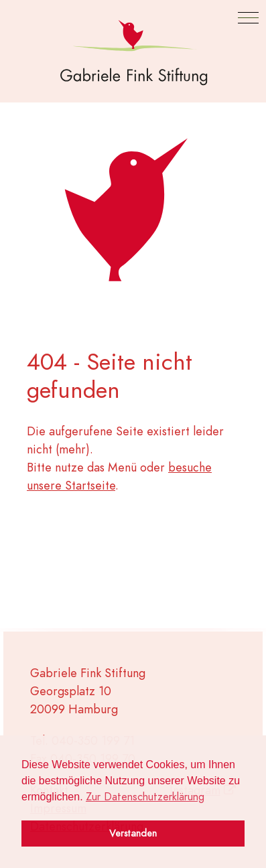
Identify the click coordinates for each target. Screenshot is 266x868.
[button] (248, 18)
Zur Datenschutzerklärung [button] (145, 797)
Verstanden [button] (133, 833)
